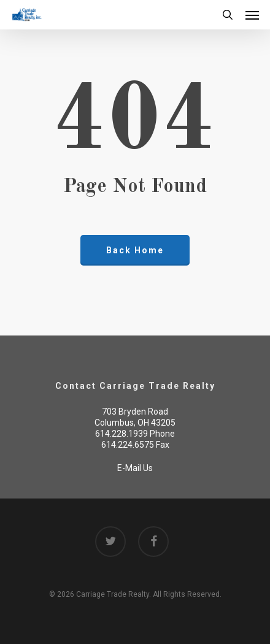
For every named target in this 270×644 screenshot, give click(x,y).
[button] (252, 15)
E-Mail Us (135, 468)
